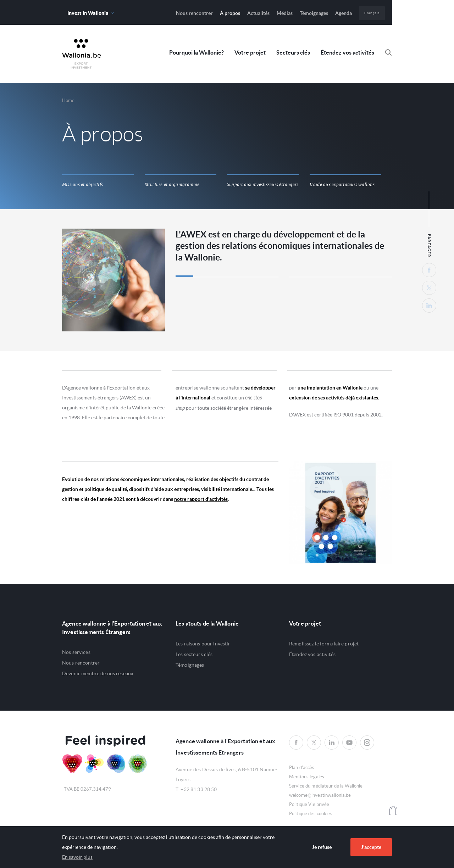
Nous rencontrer (194, 13)
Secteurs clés (293, 53)
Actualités (258, 13)
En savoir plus (77, 857)
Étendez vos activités (347, 53)
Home (68, 100)
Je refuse (322, 847)
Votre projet (250, 53)
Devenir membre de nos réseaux (98, 673)
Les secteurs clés (194, 654)
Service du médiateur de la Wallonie (326, 786)
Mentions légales (307, 777)
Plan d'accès (302, 768)
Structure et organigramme (172, 185)
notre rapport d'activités (201, 499)
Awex (82, 54)
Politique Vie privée (309, 804)
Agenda (344, 13)
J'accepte (371, 847)
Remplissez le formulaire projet (324, 644)
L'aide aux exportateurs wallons (342, 185)
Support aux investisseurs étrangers (263, 185)
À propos (230, 13)
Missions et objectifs (82, 185)
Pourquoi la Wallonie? (196, 53)
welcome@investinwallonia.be (320, 795)
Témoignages (314, 13)
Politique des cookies (311, 814)
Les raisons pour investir (203, 644)
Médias (285, 13)
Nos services (76, 652)
